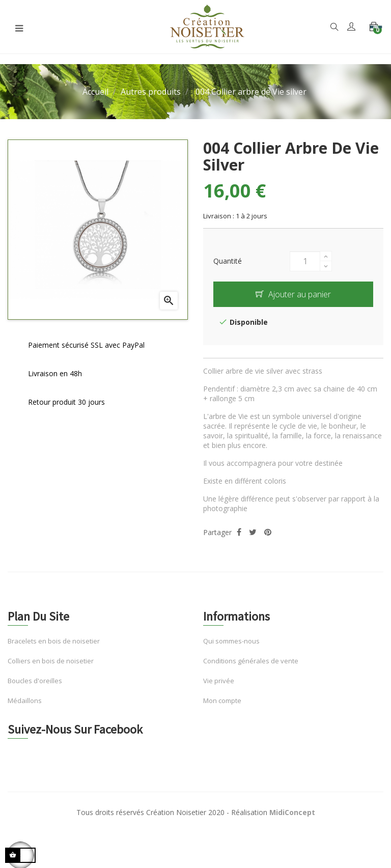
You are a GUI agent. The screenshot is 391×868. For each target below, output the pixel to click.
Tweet (253, 532)
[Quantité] (305, 261)
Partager (239, 532)
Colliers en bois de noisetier (51, 661)
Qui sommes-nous (231, 641)
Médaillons (25, 701)
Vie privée (219, 681)
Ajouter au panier (293, 294)
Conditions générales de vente (251, 661)
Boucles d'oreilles (35, 681)
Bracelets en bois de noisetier (54, 641)
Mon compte (222, 701)
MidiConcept (292, 812)
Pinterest (268, 532)
